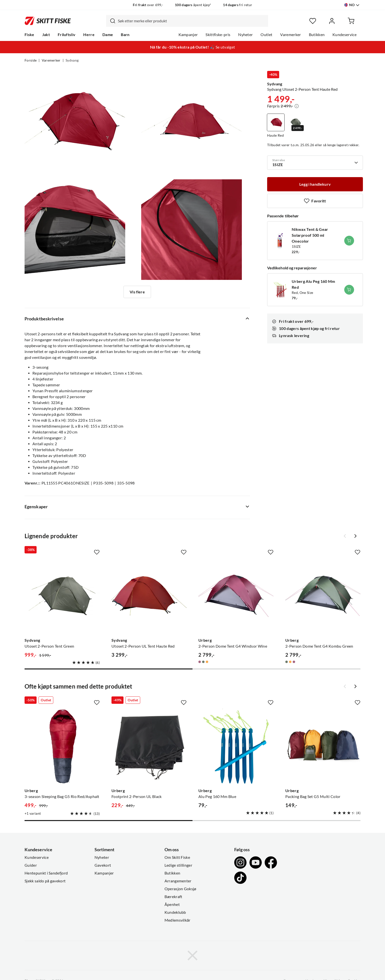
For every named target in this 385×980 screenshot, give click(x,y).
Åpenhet (172, 904)
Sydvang (72, 60)
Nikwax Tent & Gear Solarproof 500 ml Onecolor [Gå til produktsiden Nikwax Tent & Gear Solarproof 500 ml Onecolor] (310, 235)
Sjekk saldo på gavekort (45, 881)
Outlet (266, 35)
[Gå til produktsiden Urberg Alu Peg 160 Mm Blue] (236, 746)
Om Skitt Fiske (177, 857)
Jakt (46, 35)
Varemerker (290, 35)
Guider (31, 865)
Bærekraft (173, 897)
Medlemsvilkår (178, 920)
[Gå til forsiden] (48, 21)
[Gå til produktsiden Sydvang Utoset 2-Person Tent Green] (62, 596)
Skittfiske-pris (218, 35)
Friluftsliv (67, 35)
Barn (125, 35)
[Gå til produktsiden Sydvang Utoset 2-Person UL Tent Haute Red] (149, 596)
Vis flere (137, 292)
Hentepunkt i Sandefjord (46, 873)
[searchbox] (192, 21)
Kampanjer (188, 35)
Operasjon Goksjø (180, 889)
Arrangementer (178, 881)
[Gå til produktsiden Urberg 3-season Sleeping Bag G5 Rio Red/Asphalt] (62, 746)
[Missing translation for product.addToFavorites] (315, 201)
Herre (89, 35)
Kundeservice (344, 35)
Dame (108, 35)
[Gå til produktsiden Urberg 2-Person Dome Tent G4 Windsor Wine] (236, 596)
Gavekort (103, 865)
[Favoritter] (313, 21)
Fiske (29, 35)
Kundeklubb (175, 912)
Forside (31, 60)
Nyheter (245, 35)
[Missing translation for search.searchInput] (111, 21)
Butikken (317, 35)
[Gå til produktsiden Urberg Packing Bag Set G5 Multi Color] (323, 746)
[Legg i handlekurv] (315, 184)
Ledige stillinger (178, 865)
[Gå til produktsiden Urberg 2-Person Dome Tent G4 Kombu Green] (323, 596)
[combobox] (187, 21)
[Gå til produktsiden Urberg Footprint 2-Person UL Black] (149, 746)
